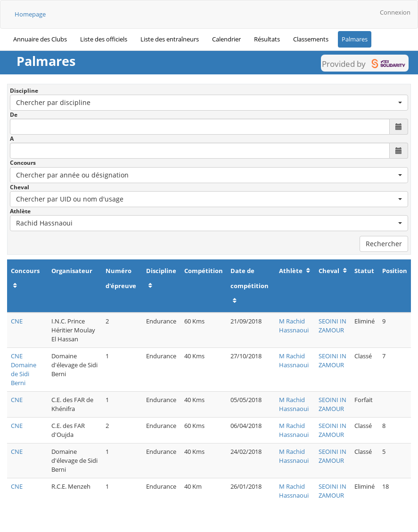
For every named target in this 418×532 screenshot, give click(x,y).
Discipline (24, 91)
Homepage (30, 14)
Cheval (20, 187)
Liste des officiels (104, 39)
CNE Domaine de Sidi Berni (24, 369)
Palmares (355, 39)
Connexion (395, 12)
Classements (311, 39)
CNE (17, 321)
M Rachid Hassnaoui (294, 326)
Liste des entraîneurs (170, 39)
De (14, 115)
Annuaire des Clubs (40, 39)
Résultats (267, 39)
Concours (23, 163)
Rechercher (384, 244)
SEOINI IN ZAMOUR (332, 326)
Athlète (20, 211)
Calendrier (226, 39)
